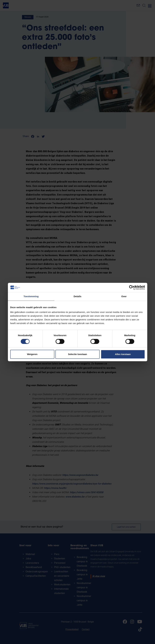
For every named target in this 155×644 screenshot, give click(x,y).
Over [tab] (124, 296)
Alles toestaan (123, 354)
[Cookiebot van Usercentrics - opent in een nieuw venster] (131, 287)
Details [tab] (78, 296)
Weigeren (32, 354)
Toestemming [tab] (31, 296)
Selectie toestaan (77, 354)
